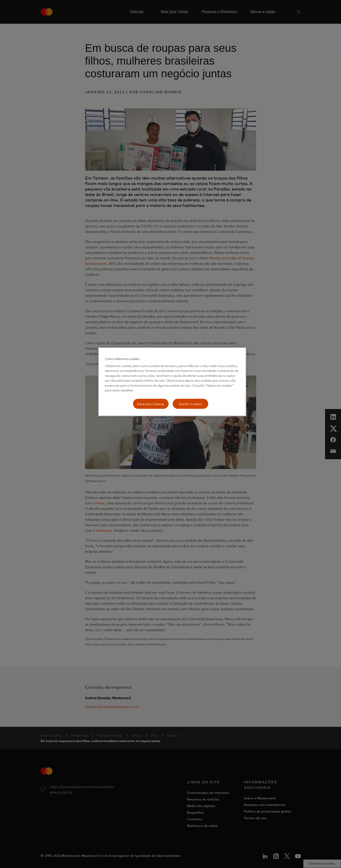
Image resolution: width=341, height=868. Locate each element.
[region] (172, 382)
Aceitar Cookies (190, 404)
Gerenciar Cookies (151, 404)
